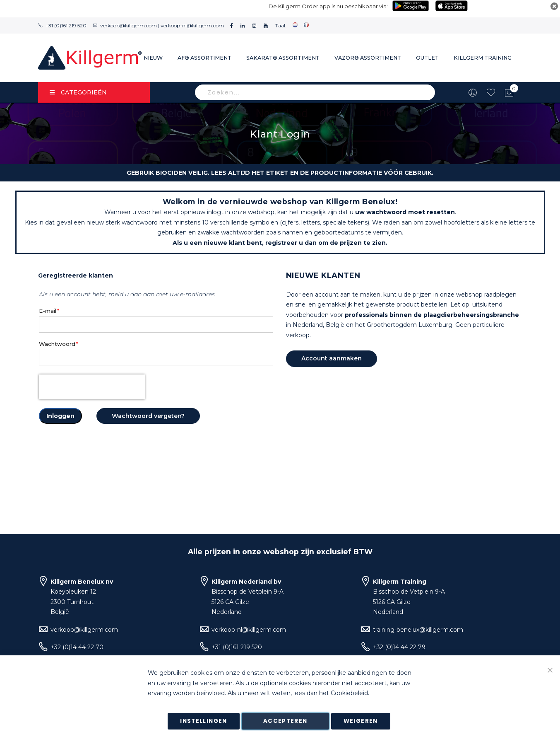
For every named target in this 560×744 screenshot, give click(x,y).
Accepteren (285, 721)
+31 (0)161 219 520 (66, 25)
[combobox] (315, 92)
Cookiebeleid (349, 693)
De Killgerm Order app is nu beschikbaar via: (328, 6)
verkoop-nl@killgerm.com (192, 25)
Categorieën (78, 92)
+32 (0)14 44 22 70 (77, 647)
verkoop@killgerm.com (129, 25)
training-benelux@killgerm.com (418, 630)
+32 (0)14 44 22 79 (399, 647)
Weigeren (361, 721)
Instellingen (203, 721)
